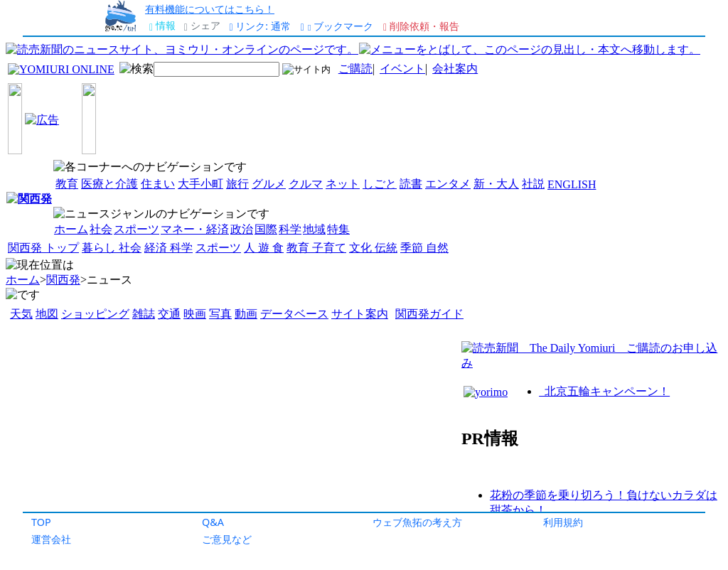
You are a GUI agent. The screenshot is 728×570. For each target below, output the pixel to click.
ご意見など (227, 539)
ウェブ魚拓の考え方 (417, 522)
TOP (41, 522)
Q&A (213, 522)
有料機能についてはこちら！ (210, 9)
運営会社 (51, 539)
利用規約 (563, 522)
